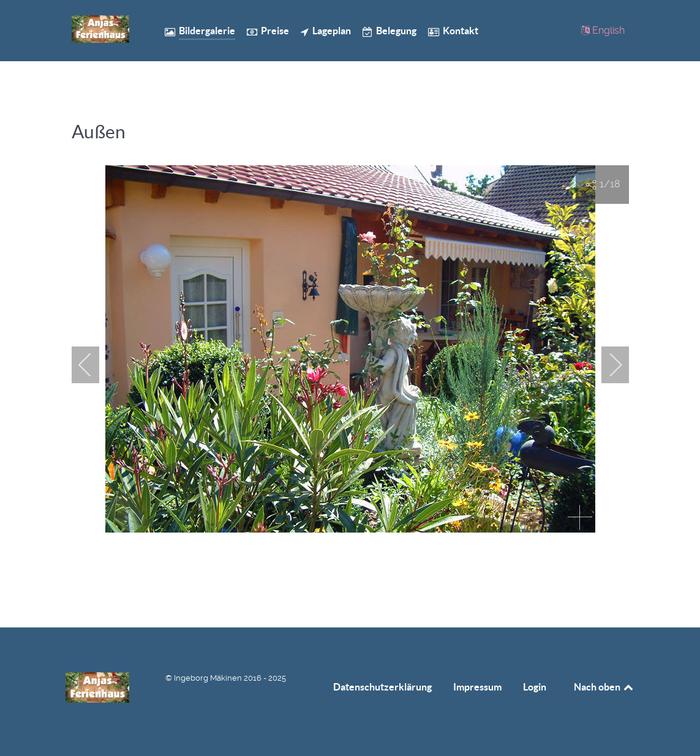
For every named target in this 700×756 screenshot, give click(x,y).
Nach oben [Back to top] (604, 687)
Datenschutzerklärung (382, 687)
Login (535, 687)
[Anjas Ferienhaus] (100, 29)
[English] (603, 30)
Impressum (477, 687)
